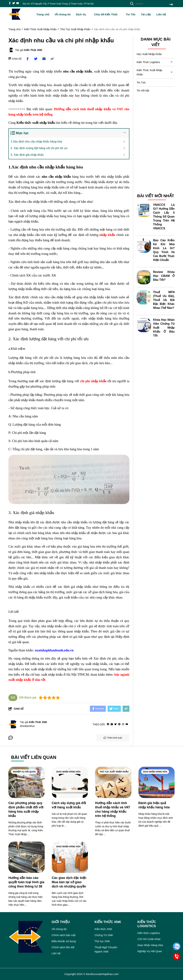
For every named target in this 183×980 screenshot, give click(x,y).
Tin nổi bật (143, 90)
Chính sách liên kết (63, 947)
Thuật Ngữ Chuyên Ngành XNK (106, 949)
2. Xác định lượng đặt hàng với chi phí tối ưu (39, 148)
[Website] (112, 724)
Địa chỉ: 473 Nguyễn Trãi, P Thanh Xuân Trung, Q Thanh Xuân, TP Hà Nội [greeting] (58, 4)
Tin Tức (131, 14)
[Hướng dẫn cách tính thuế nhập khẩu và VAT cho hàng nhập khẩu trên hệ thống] (113, 782)
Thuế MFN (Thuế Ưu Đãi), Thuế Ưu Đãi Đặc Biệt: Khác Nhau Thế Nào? (164, 300)
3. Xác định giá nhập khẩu (27, 155)
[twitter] (14, 3)
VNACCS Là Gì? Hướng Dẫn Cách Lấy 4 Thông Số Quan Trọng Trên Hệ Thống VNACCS (164, 217)
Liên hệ (161, 14)
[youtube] (18, 3)
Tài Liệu (146, 14)
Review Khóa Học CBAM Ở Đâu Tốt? (164, 276)
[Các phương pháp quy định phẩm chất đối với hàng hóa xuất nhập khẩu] (27, 782)
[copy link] (52, 59)
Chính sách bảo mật (64, 935)
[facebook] (10, 3)
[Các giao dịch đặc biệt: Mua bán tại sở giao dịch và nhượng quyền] (70, 857)
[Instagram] (123, 724)
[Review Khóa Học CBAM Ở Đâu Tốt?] (144, 277)
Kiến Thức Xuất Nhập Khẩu (149, 72)
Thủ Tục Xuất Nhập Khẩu (114, 772)
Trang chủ (43, 14)
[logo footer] (28, 937)
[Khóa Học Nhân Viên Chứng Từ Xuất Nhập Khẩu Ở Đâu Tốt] (144, 325)
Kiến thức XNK (103, 929)
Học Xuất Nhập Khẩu (149, 54)
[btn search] (171, 5)
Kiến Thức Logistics (148, 62)
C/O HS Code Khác (149, 939)
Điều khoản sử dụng (64, 941)
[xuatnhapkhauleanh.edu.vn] (54, 650)
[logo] (15, 20)
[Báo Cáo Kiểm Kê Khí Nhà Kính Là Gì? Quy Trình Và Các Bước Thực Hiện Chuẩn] (144, 246)
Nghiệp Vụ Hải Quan (24, 772)
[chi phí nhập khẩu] (93, 381)
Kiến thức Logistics (149, 933)
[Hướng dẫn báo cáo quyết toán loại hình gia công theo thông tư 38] (27, 857)
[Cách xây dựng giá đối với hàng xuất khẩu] (70, 782)
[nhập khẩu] (107, 235)
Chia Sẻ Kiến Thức (107, 14)
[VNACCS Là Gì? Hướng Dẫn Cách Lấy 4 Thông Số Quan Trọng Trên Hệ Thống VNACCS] (144, 210)
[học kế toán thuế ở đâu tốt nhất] (62, 416)
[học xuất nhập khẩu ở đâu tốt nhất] (84, 441)
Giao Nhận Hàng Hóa (69, 772)
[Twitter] (116, 724)
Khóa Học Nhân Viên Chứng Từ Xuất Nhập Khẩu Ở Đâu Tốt (164, 328)
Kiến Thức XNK (33, 50)
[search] (151, 4)
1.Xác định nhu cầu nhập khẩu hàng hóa (36, 142)
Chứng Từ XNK (104, 935)
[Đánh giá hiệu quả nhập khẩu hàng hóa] (157, 782)
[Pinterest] (119, 724)
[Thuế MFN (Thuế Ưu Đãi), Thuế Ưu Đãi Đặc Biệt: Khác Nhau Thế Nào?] (144, 297)
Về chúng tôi (63, 14)
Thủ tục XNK (102, 941)
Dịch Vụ (82, 14)
